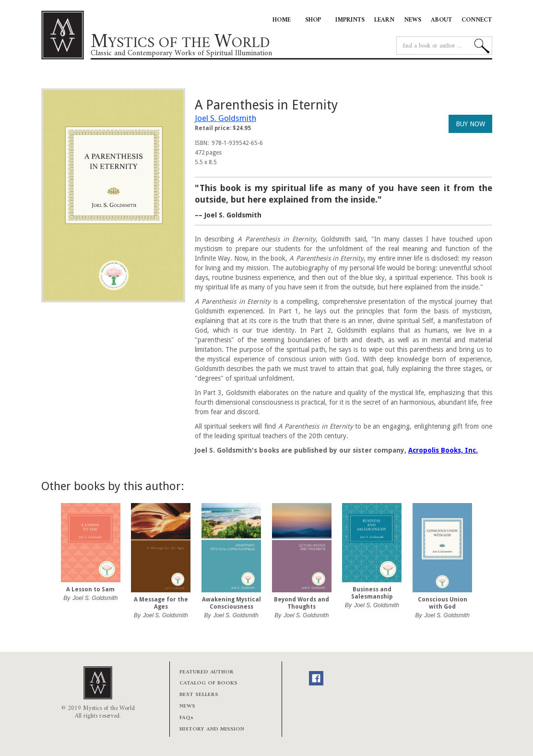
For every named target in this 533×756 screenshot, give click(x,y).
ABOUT (441, 20)
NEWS (413, 20)
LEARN (384, 20)
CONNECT (477, 20)
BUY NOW (470, 124)
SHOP (313, 20)
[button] (60, 565)
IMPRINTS (350, 20)
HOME (282, 20)
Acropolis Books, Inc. (443, 450)
